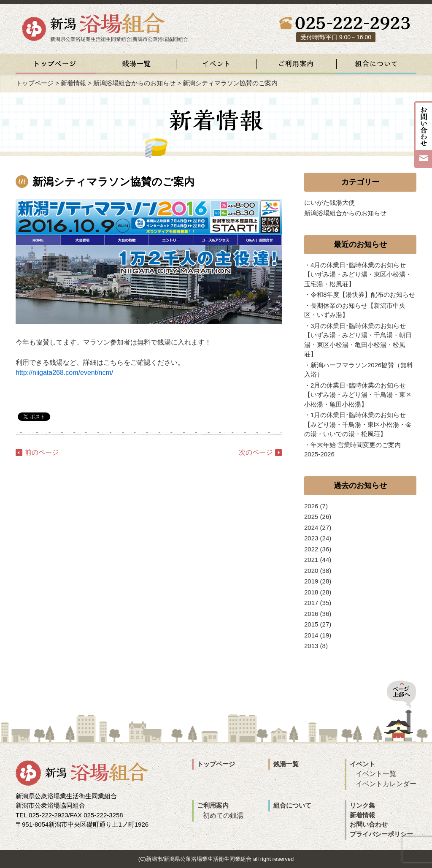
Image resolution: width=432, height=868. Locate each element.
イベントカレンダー (386, 784)
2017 (311, 603)
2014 (311, 635)
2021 (311, 560)
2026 (311, 506)
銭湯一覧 (286, 764)
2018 (311, 592)
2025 (311, 517)
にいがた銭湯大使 (329, 202)
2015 (311, 624)
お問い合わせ (369, 824)
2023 (311, 538)
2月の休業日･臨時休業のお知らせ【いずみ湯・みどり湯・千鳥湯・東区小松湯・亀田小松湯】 (358, 395)
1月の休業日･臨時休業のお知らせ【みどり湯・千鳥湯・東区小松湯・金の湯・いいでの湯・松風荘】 (358, 424)
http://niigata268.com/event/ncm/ (64, 373)
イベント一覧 (376, 774)
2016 (311, 614)
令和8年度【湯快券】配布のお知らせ (363, 294)
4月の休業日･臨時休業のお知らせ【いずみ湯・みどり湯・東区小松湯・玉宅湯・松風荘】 (358, 274)
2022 (311, 549)
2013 (311, 646)
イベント (362, 764)
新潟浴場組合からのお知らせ (134, 83)
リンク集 (362, 805)
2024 (311, 528)
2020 (311, 571)
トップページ (35, 83)
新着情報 (73, 83)
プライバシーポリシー (381, 834)
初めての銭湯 (223, 815)
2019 (311, 581)
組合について (292, 805)
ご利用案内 (213, 805)
